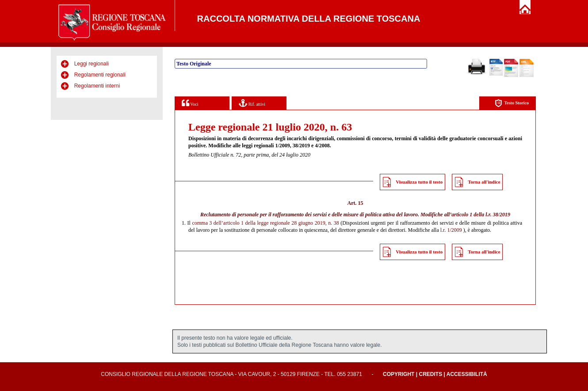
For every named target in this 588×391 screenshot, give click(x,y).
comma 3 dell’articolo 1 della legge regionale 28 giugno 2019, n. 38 (265, 223)
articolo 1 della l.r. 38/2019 (481, 215)
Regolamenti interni (97, 86)
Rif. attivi (252, 103)
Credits (430, 374)
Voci (190, 103)
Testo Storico (512, 103)
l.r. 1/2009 (451, 230)
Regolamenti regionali (100, 75)
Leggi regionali (92, 64)
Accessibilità (467, 374)
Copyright (399, 374)
